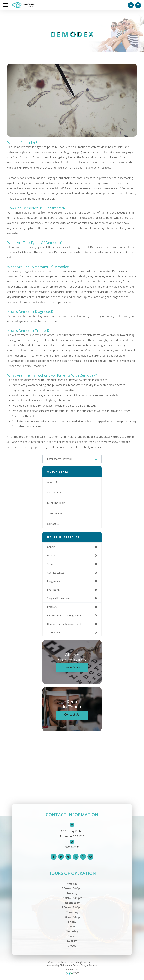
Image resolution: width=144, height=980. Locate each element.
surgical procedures (59, 598)
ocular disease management (64, 624)
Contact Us (53, 524)
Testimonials (55, 513)
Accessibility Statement (59, 965)
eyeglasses (53, 581)
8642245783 (72, 847)
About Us (53, 482)
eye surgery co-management (64, 615)
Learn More (72, 667)
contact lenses (56, 573)
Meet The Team (56, 503)
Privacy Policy (80, 965)
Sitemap (93, 965)
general (52, 547)
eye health (53, 590)
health (51, 555)
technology (54, 632)
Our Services (54, 492)
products (52, 607)
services (52, 564)
